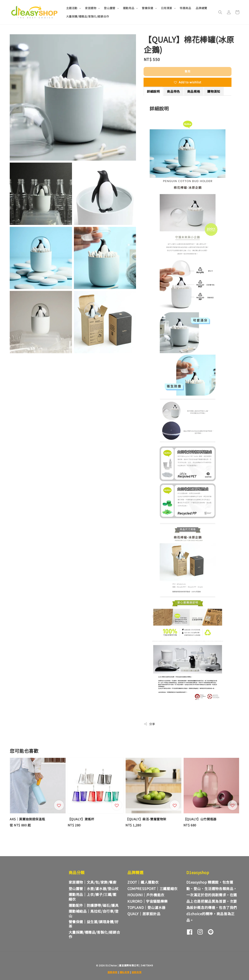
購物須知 (214, 91)
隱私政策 (125, 972)
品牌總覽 (201, 8)
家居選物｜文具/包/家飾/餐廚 (93, 882)
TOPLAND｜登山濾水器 (146, 907)
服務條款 (113, 972)
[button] (220, 12)
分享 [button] (149, 724)
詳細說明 (153, 91)
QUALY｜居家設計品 (144, 914)
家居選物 (91, 8)
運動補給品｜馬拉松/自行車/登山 (94, 913)
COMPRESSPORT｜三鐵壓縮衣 (153, 888)
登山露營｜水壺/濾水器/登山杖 (94, 888)
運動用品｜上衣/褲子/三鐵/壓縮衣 (93, 897)
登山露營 (110, 8)
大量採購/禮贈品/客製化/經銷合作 (88, 16)
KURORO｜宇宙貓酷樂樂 (148, 901)
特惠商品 (185, 8)
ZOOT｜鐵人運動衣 (143, 882)
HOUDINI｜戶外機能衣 (146, 895)
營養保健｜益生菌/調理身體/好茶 (94, 924)
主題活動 (72, 8)
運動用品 (129, 8)
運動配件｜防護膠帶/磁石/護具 (94, 905)
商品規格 (194, 91)
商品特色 (173, 91)
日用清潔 (167, 8)
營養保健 (147, 8)
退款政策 (137, 972)
